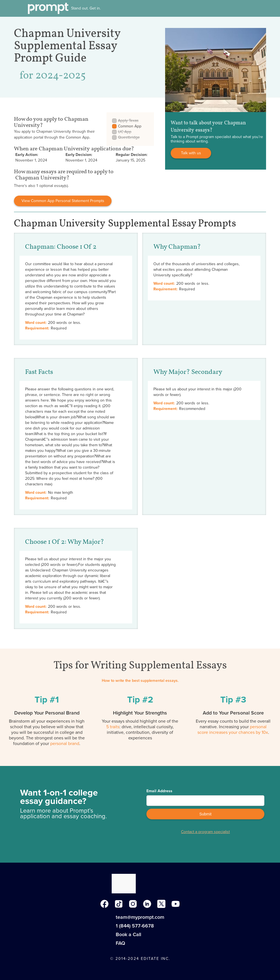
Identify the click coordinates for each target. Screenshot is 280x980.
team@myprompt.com (140, 917)
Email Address (159, 791)
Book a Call (128, 934)
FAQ (120, 943)
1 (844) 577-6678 (135, 926)
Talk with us (191, 153)
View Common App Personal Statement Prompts (63, 201)
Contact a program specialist (205, 832)
